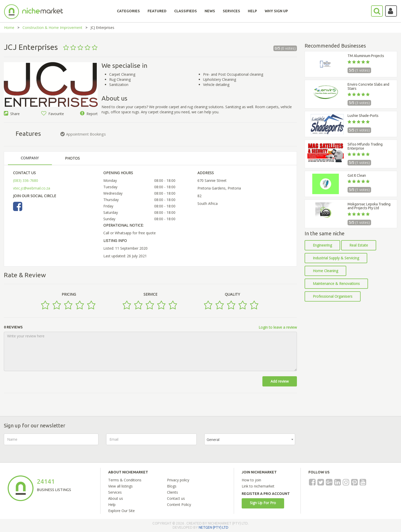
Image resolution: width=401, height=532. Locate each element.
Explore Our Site (121, 511)
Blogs (172, 486)
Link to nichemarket (258, 486)
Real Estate (359, 245)
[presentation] (342, 444)
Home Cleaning (325, 271)
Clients (172, 492)
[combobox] (250, 439)
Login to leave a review (278, 327)
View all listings (120, 486)
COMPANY (30, 158)
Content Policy (179, 505)
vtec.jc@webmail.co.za (32, 188)
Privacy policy (178, 480)
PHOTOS (72, 158)
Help (112, 505)
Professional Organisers (333, 296)
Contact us (176, 498)
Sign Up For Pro (263, 503)
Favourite (53, 114)
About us (116, 498)
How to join (251, 480)
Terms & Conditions (125, 480)
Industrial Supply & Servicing (336, 258)
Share (12, 114)
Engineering (322, 245)
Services (115, 492)
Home (9, 27)
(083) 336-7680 (26, 180)
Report (89, 114)
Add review (280, 381)
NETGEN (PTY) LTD (214, 527)
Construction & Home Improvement (52, 27)
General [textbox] (213, 440)
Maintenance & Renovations (336, 284)
